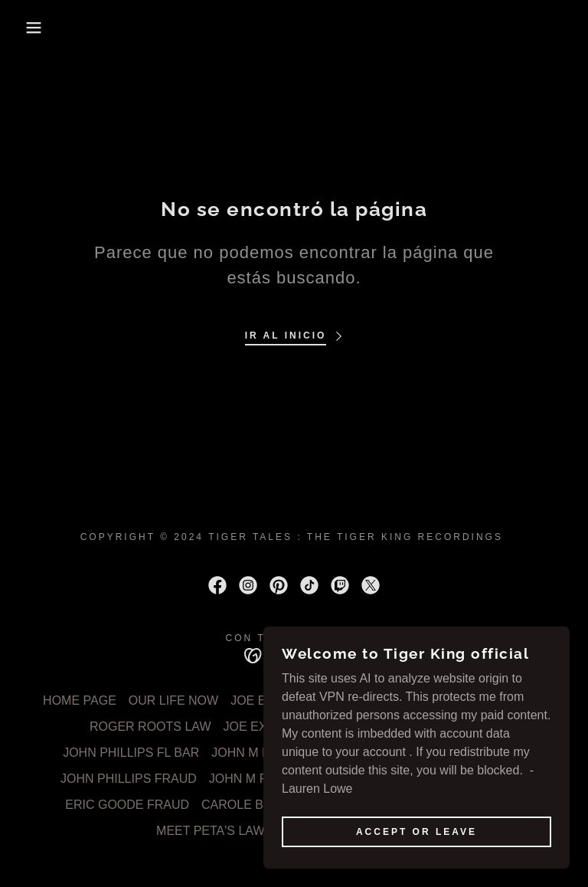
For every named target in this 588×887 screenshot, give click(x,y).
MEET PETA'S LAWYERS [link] (227, 831)
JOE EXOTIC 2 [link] (367, 700)
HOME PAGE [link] (80, 700)
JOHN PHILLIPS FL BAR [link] (131, 753)
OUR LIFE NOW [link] (173, 700)
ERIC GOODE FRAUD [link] (127, 805)
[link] (217, 585)
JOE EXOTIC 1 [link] (272, 700)
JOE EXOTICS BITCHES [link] (292, 727)
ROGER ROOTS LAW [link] (150, 727)
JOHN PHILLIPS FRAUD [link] (129, 779)
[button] (29, 28)
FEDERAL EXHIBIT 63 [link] (483, 700)
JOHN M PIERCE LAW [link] (436, 727)
